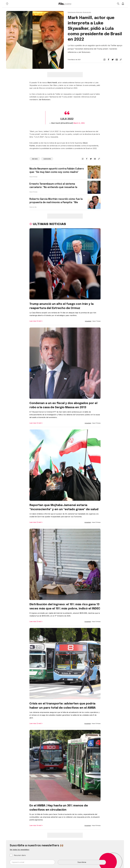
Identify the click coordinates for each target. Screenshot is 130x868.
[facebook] (109, 60)
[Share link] (121, 60)
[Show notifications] (123, 4)
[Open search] (118, 4)
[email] (117, 60)
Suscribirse (82, 862)
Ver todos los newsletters (19, 850)
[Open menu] (7, 4)
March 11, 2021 (79, 123)
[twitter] (113, 60)
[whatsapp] (105, 60)
